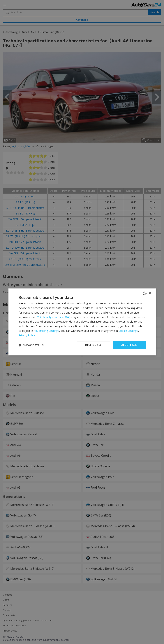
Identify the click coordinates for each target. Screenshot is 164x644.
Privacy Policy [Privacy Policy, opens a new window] (27, 335)
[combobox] (145, 293)
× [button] (150, 293)
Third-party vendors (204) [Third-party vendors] (54, 317)
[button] (31, 345)
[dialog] (82, 322)
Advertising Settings (46, 330)
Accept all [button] (129, 345)
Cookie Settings (128, 330)
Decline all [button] (93, 345)
